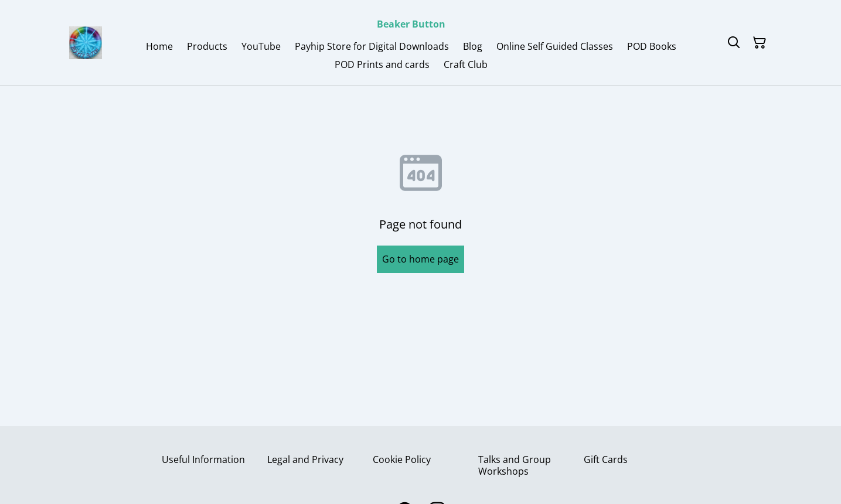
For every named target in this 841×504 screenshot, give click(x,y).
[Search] (734, 43)
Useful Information (203, 459)
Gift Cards (606, 459)
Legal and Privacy (305, 459)
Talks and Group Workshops (515, 465)
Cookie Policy (402, 459)
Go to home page (420, 259)
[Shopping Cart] (760, 43)
